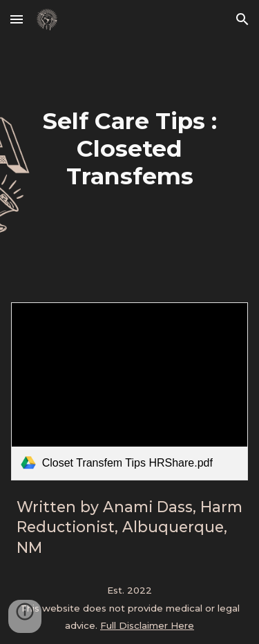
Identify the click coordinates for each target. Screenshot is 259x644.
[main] (130, 148)
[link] (130, 391)
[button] (17, 19)
